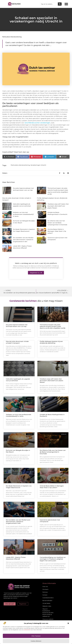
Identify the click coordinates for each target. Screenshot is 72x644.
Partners (45, 592)
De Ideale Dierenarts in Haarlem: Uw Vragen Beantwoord (19, 487)
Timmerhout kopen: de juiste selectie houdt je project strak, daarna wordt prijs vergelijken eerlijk (53, 326)
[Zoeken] (60, 4)
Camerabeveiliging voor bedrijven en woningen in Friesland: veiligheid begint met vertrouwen (53, 559)
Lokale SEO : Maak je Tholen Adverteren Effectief (16, 558)
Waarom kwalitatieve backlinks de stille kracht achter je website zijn (48, 613)
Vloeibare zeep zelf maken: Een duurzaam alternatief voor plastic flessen (58, 206)
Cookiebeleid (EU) (48, 598)
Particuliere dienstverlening (12, 37)
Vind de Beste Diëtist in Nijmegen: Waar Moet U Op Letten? (57, 231)
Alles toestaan (36, 636)
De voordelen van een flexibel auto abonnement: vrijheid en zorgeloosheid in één (23, 240)
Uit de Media (46, 603)
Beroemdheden (47, 600)
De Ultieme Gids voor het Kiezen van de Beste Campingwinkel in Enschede (57, 223)
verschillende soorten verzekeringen (37, 123)
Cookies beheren (36, 641)
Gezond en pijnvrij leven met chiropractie (50, 521)
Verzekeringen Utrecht (38, 165)
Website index (47, 606)
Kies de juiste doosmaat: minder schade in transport (17, 342)
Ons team (45, 589)
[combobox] (49, 4)
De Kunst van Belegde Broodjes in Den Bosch (18, 451)
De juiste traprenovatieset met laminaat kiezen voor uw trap (17, 326)
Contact (45, 595)
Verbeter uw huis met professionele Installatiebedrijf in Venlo (23, 214)
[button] (68, 623)
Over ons (45, 587)
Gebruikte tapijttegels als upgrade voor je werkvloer (18, 380)
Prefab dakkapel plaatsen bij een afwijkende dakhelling (51, 342)
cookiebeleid (27, 630)
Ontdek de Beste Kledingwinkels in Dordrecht (52, 415)
